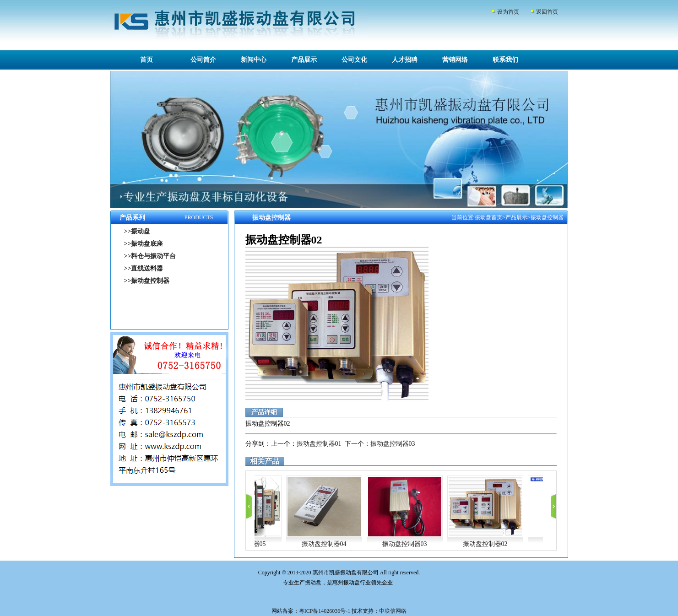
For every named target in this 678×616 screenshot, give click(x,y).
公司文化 (354, 60)
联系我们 (505, 60)
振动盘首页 (488, 217)
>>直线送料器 (144, 268)
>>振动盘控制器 (147, 281)
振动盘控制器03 (393, 444)
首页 (146, 60)
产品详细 (264, 412)
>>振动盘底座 (144, 244)
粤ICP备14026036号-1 (325, 611)
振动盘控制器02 (485, 544)
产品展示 (304, 60)
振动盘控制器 (547, 217)
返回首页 (547, 12)
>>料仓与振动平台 (150, 256)
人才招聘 (405, 60)
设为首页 (508, 12)
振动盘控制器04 (324, 544)
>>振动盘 (137, 231)
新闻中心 (254, 60)
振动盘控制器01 (319, 444)
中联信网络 (393, 611)
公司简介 (203, 60)
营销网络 (455, 60)
